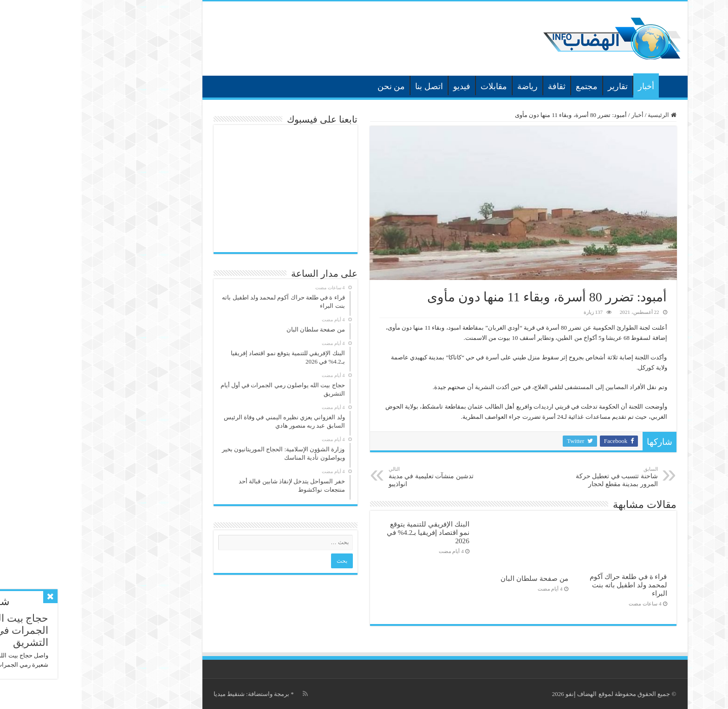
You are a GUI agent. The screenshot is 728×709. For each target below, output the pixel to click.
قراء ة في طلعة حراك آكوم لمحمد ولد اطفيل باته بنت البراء (547, 585)
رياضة (447, 86)
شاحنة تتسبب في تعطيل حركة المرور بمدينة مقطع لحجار (530, 477)
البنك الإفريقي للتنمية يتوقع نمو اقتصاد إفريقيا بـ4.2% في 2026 (347, 532)
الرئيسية (590, 85)
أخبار (565, 86)
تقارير (537, 86)
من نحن (311, 86)
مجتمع (506, 86)
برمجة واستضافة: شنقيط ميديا (171, 694)
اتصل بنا (348, 86)
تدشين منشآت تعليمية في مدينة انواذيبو (355, 477)
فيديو (381, 86)
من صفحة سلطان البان (453, 578)
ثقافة (476, 86)
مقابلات (413, 86)
